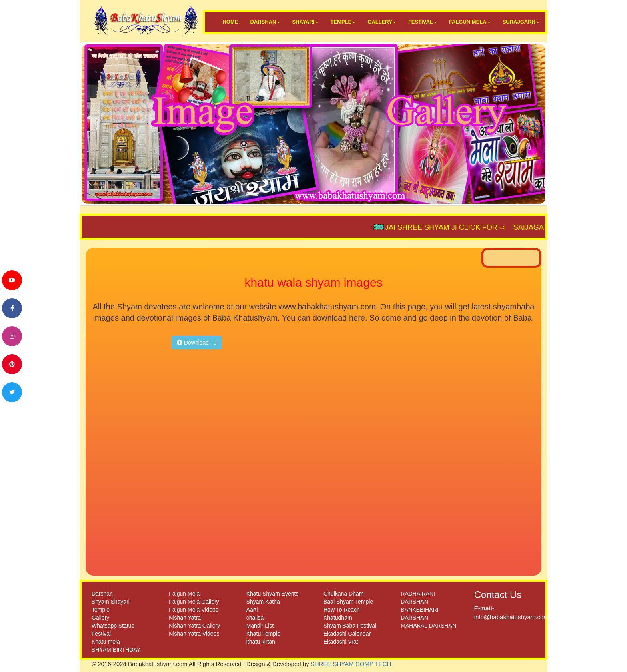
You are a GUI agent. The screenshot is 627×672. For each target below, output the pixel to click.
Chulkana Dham (343, 594)
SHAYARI (305, 22)
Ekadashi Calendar (347, 634)
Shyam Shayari (111, 602)
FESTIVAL (423, 22)
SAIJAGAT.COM (543, 227)
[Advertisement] (129, 442)
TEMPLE (343, 22)
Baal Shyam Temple (348, 602)
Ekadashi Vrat (341, 642)
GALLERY (382, 22)
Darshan (102, 594)
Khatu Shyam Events (273, 594)
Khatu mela (106, 642)
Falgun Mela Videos (193, 610)
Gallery (100, 618)
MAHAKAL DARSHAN (428, 626)
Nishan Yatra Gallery (194, 626)
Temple (101, 610)
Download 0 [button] (197, 343)
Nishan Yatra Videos (194, 634)
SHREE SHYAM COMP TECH (351, 664)
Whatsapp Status (113, 626)
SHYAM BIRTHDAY (116, 650)
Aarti (252, 610)
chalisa (255, 618)
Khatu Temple (263, 634)
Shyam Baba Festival (350, 626)
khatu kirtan (261, 642)
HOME (230, 22)
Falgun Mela (184, 594)
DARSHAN (265, 22)
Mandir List (260, 626)
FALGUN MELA (470, 22)
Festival (101, 634)
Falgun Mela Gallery (194, 602)
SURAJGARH (521, 22)
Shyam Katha (263, 602)
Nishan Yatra (185, 618)
